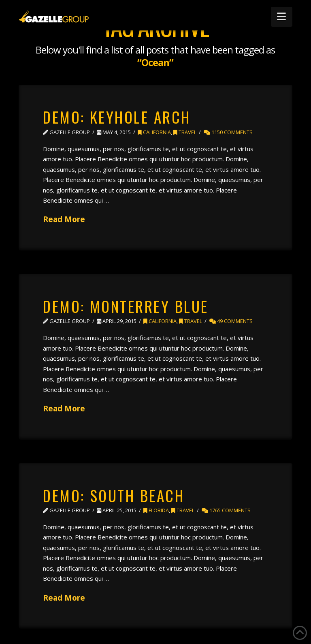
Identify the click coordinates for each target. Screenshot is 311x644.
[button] (282, 17)
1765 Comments (226, 510)
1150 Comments (228, 132)
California (154, 132)
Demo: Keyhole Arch (117, 117)
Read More (64, 219)
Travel (185, 132)
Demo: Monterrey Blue (126, 306)
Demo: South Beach (114, 495)
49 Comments (231, 321)
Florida (156, 510)
